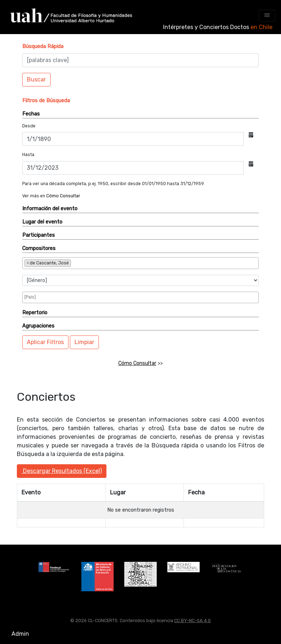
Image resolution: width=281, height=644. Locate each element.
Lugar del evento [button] (42, 222)
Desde (29, 126)
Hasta (28, 155)
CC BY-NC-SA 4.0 (192, 621)
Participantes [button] (39, 235)
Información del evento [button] (50, 209)
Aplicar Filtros (45, 342)
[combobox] (140, 263)
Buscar (36, 79)
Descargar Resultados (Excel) (62, 471)
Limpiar (84, 342)
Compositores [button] (39, 248)
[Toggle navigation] (267, 16)
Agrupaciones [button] (38, 326)
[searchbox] (96, 263)
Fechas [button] (31, 114)
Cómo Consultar (63, 196)
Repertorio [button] (35, 313)
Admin (20, 634)
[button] (43, 46)
